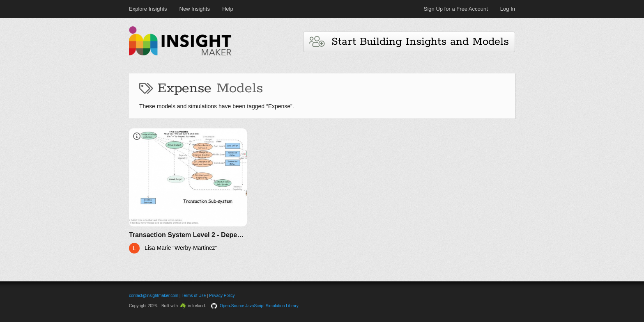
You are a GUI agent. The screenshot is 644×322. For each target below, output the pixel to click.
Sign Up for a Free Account (456, 9)
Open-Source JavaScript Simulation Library (259, 306)
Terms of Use (194, 296)
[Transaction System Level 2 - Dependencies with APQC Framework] (188, 191)
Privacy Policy (222, 296)
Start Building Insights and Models (409, 42)
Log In (508, 9)
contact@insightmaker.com (154, 296)
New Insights (195, 9)
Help (228, 9)
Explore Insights (148, 9)
